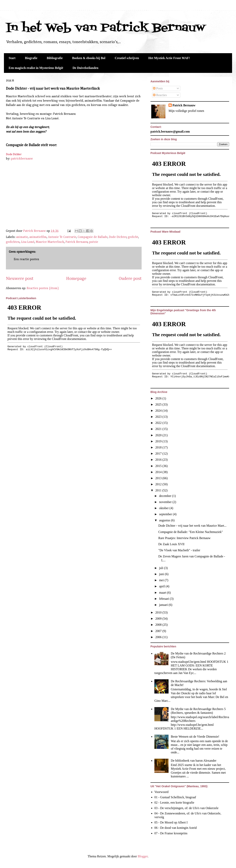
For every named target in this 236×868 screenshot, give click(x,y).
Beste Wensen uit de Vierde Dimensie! (195, 737)
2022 (159, 423)
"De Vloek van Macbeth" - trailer (179, 550)
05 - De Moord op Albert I (171, 822)
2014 (159, 472)
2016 (159, 460)
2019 (159, 441)
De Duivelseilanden (85, 68)
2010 (159, 612)
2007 (159, 631)
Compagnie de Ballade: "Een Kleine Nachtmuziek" (191, 532)
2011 (159, 490)
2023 (159, 417)
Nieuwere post (20, 279)
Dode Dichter (14, 154)
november (166, 502)
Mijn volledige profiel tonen (186, 111)
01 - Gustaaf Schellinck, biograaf (175, 797)
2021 (159, 429)
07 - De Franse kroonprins (171, 833)
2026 (159, 398)
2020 (159, 435)
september (166, 514)
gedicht (133, 237)
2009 (159, 619)
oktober (164, 508)
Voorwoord (161, 792)
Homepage (76, 279)
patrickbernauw (22, 159)
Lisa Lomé (28, 242)
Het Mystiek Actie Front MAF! (169, 58)
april (162, 586)
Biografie (31, 58)
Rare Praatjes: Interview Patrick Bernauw (184, 538)
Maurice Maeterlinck (50, 242)
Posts (158, 88)
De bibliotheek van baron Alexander (194, 761)
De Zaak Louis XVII (171, 544)
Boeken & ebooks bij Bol (89, 58)
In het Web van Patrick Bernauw (106, 28)
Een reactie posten (26, 259)
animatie (22, 237)
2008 (159, 625)
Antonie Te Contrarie (62, 237)
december (166, 496)
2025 (159, 404)
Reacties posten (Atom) (43, 288)
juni (162, 574)
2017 (159, 453)
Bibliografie (55, 58)
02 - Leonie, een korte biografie (174, 803)
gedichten (13, 242)
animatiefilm (38, 237)
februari (165, 599)
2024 (159, 411)
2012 (159, 484)
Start (12, 58)
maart (163, 593)
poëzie (94, 242)
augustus (165, 520)
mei (162, 580)
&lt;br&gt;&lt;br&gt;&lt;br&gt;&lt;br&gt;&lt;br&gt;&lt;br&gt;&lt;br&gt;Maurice (53, 195)
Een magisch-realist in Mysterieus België (36, 68)
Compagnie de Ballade (93, 237)
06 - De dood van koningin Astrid (176, 828)
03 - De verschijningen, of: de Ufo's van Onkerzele (186, 808)
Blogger (143, 856)
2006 (159, 637)
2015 (159, 466)
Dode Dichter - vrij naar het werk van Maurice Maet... (192, 526)
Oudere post (130, 279)
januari (164, 605)
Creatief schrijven (127, 58)
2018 (159, 447)
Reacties (160, 95)
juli (162, 568)
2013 (159, 478)
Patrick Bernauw (77, 242)
